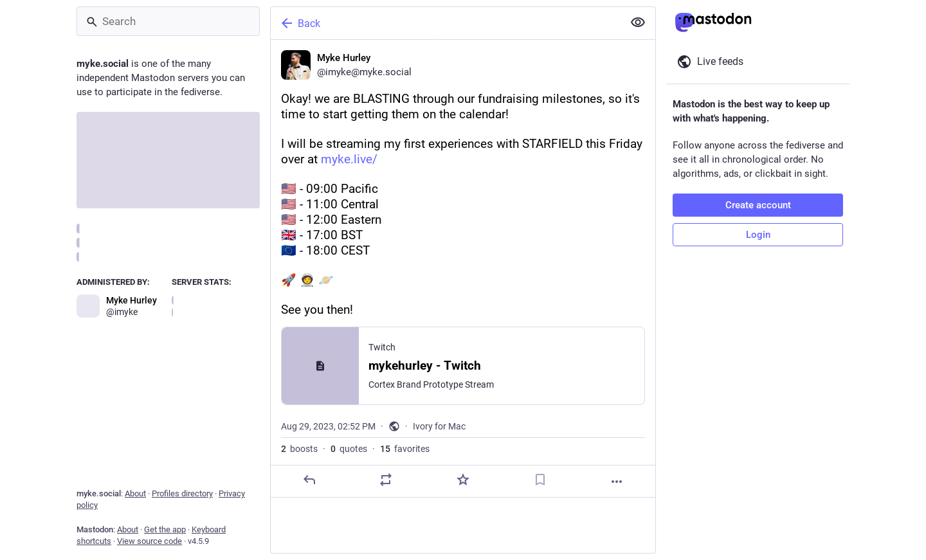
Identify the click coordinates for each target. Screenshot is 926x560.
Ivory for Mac (439, 426)
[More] (617, 482)
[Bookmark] (540, 480)
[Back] (446, 23)
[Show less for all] (638, 23)
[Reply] (309, 480)
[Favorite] (463, 480)
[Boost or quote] (386, 480)
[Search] (168, 21)
